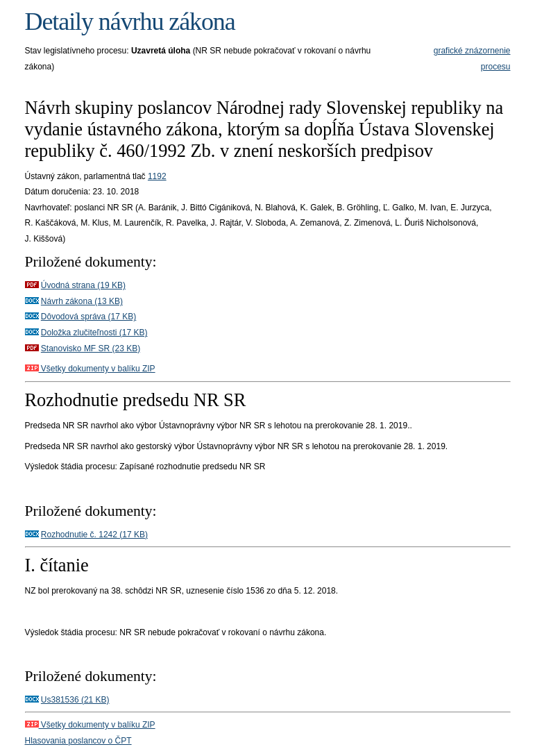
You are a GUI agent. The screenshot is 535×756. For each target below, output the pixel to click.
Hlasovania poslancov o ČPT (78, 741)
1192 (157, 176)
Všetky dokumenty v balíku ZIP (90, 369)
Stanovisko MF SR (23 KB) (91, 348)
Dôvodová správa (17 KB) (88, 317)
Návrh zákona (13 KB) (82, 301)
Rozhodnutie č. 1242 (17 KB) (94, 535)
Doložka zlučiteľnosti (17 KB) (94, 333)
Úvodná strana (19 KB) (83, 285)
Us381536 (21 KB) (75, 700)
